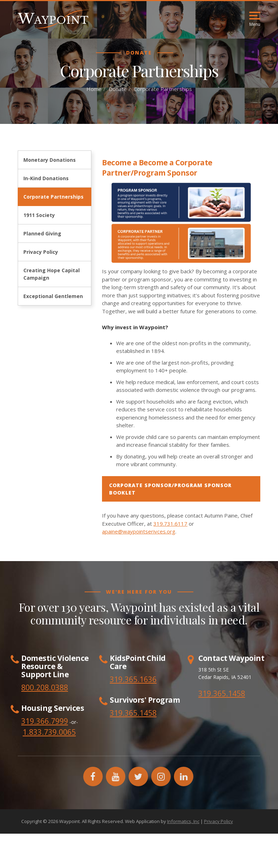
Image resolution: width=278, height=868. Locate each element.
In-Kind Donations (46, 178)
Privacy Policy (41, 252)
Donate (118, 89)
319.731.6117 (170, 524)
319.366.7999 (45, 721)
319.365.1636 (133, 679)
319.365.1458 (222, 693)
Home (94, 89)
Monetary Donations (50, 160)
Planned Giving (42, 233)
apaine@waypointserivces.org (139, 531)
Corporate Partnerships (53, 197)
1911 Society (39, 215)
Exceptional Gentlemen (53, 296)
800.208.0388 (45, 687)
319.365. (125, 713)
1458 (148, 713)
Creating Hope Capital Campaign (52, 274)
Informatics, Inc (183, 821)
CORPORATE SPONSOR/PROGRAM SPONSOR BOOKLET (170, 489)
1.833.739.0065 (49, 732)
